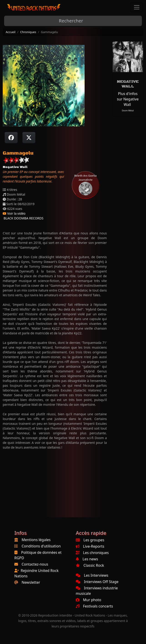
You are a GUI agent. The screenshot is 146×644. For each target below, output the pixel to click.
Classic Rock (90, 565)
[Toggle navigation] (137, 7)
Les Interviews (92, 575)
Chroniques (28, 32)
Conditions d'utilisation (41, 546)
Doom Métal (128, 111)
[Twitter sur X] (29, 138)
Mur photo (88, 600)
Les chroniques (92, 553)
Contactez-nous (35, 564)
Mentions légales (36, 540)
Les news (87, 559)
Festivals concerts (94, 606)
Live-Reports (90, 546)
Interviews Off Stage (97, 582)
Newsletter (31, 582)
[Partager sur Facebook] (11, 138)
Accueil (11, 32)
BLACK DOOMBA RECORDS (23, 218)
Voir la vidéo (14, 213)
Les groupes (90, 540)
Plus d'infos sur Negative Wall (128, 99)
